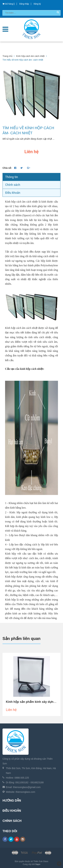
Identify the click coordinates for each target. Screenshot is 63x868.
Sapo (38, 864)
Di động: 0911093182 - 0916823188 (25, 782)
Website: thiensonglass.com (20, 792)
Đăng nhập (24, 4)
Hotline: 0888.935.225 (17, 778)
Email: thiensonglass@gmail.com (23, 787)
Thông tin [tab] (12, 177)
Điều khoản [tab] (13, 193)
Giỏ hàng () (9, 4)
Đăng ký (37, 4)
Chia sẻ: (7, 168)
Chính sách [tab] (13, 185)
